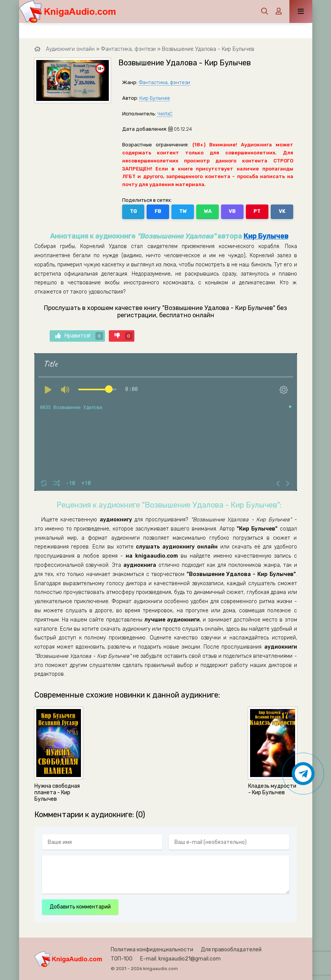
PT (257, 211)
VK (282, 211)
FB (158, 211)
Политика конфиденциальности (152, 950)
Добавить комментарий (80, 907)
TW (183, 211)
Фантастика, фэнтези (164, 82)
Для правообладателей (231, 950)
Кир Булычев (155, 98)
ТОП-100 (122, 959)
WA (208, 211)
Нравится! (79, 336)
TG (133, 211)
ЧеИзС (165, 114)
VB (232, 211)
